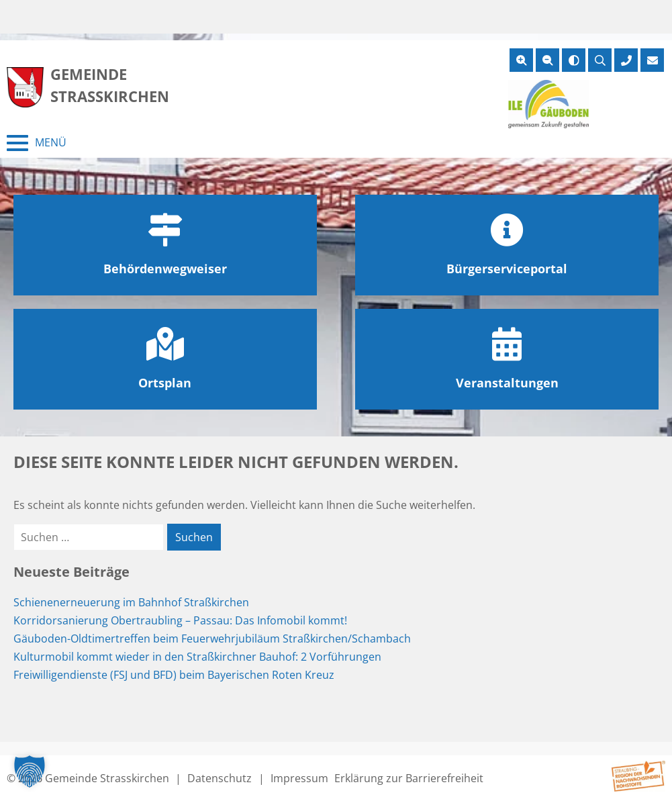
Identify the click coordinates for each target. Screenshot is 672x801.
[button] (30, 771)
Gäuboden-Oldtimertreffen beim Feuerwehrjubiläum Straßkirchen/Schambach (212, 639)
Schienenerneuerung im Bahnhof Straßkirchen (131, 602)
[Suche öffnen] (600, 60)
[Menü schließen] (37, 143)
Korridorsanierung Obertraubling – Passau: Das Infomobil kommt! (180, 620)
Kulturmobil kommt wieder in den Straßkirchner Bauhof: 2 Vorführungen (197, 657)
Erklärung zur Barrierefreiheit (409, 778)
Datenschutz (220, 778)
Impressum (299, 778)
